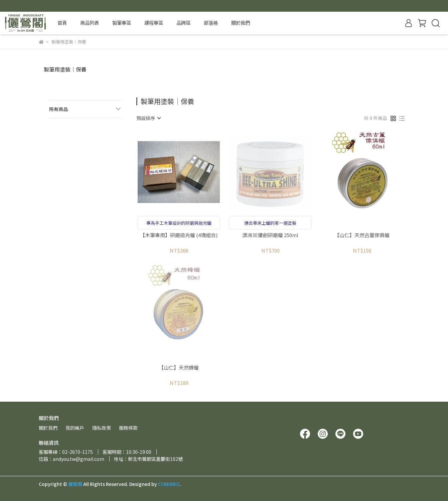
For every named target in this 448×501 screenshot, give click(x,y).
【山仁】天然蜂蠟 (179, 368)
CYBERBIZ (169, 484)
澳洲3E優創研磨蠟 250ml (270, 235)
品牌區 (183, 23)
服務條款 (128, 428)
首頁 (62, 23)
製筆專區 (122, 23)
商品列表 (90, 23)
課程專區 (154, 23)
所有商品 (58, 109)
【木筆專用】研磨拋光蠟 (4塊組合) (179, 235)
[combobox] (148, 118)
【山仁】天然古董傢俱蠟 (362, 235)
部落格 (211, 23)
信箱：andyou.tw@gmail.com (71, 459)
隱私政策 (102, 428)
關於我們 (241, 23)
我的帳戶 (75, 428)
